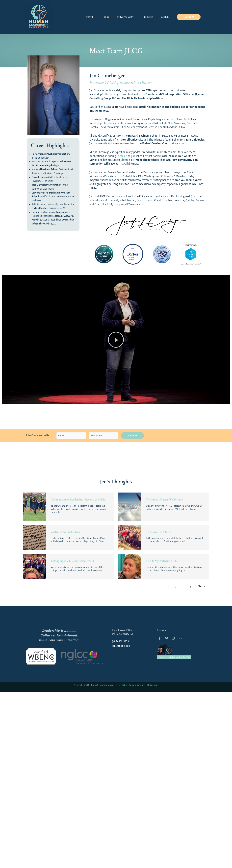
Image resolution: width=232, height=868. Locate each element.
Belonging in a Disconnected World (72, 561)
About (105, 17)
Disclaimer (153, 685)
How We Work (126, 17)
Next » (202, 587)
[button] (116, 340)
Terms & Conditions (138, 685)
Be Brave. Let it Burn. (159, 532)
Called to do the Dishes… (66, 532)
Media (165, 17)
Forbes (121, 156)
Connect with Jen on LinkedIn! (174, 657)
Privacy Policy (121, 685)
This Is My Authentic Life (162, 561)
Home (90, 17)
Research (148, 17)
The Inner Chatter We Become (164, 499)
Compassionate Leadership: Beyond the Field (78, 499)
